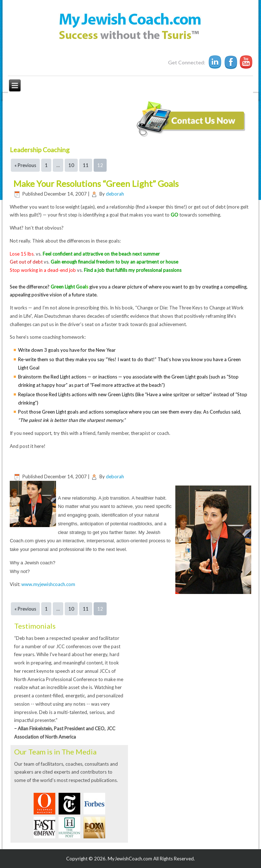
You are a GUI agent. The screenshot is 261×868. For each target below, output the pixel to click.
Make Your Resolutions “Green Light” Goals (96, 183)
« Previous (25, 165)
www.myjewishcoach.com (48, 584)
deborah (115, 194)
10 (71, 165)
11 (86, 165)
